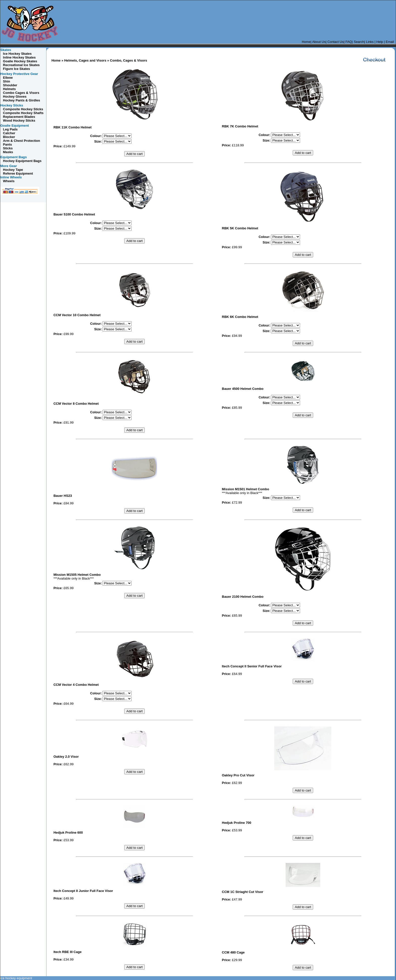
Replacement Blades (19, 117)
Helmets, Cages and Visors (85, 60)
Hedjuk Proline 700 (237, 823)
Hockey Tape (13, 170)
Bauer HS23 (63, 496)
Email (390, 42)
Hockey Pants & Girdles (22, 100)
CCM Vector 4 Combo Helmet (76, 685)
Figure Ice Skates (17, 69)
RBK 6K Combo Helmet (240, 317)
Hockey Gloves (15, 97)
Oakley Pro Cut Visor (238, 775)
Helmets (9, 89)
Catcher (9, 133)
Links (370, 42)
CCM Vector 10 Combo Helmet (77, 315)
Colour (95, 136)
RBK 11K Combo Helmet (73, 127)
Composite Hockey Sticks (23, 109)
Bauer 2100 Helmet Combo (243, 597)
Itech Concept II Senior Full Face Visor (252, 666)
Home (306, 42)
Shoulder (10, 85)
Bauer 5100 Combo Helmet (74, 214)
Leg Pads (10, 129)
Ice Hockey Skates (17, 54)
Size (97, 141)
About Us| (319, 42)
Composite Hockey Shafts (23, 113)
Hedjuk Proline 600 (68, 833)
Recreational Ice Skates (21, 65)
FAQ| (349, 42)
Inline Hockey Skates (19, 57)
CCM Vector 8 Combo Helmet (76, 404)
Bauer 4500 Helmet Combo (243, 389)
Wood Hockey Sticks (19, 120)
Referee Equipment (18, 173)
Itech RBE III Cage (68, 952)
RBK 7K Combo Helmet (240, 126)
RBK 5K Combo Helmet (240, 228)
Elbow (8, 78)
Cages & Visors (21, 93)
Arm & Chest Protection (22, 141)
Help (379, 42)
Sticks (8, 148)
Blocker (9, 137)
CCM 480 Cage (233, 952)
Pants (7, 144)
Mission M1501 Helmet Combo (246, 489)
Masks (8, 152)
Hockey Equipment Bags (22, 161)
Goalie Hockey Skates (20, 61)
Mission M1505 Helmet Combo (77, 575)
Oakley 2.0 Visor (66, 757)
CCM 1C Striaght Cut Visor (243, 892)
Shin (7, 81)
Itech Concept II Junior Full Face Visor (83, 891)
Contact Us (335, 42)
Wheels (9, 181)
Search (359, 42)
